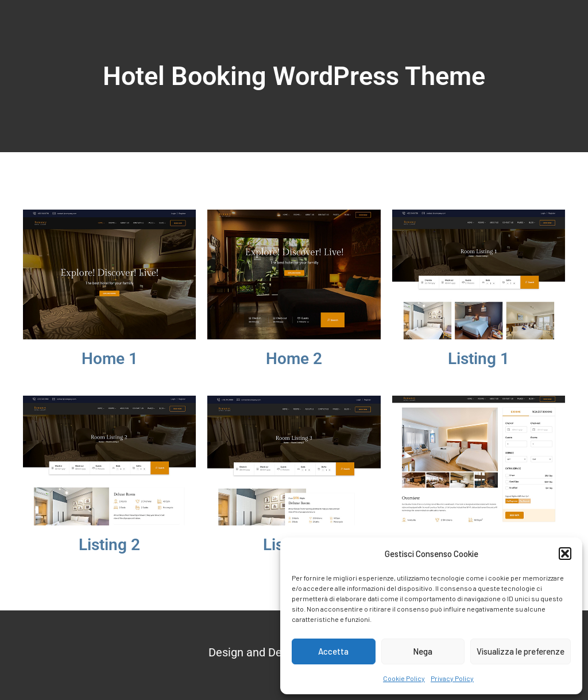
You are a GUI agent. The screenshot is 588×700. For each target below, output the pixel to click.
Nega (423, 651)
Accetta (333, 651)
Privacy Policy (452, 678)
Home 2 (294, 359)
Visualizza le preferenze (521, 651)
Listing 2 (109, 545)
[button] (565, 554)
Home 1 (110, 359)
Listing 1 (479, 359)
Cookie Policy (404, 678)
